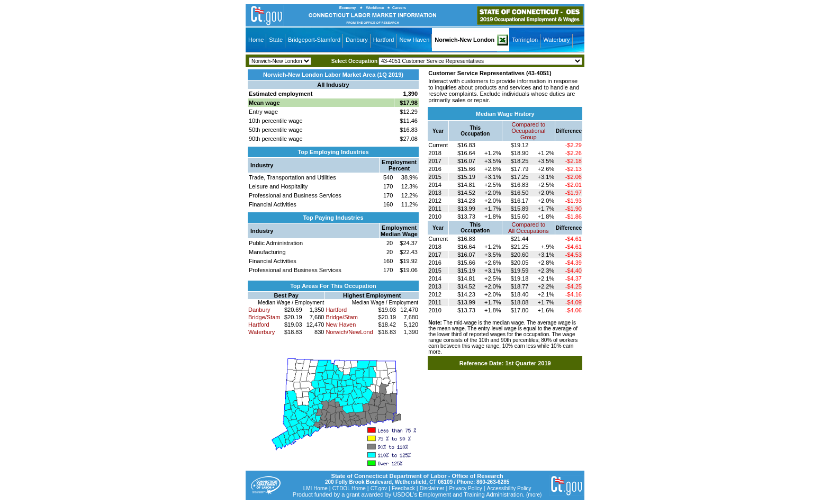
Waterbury (556, 40)
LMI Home (315, 488)
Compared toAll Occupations (528, 228)
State (276, 40)
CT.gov (379, 488)
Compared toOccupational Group (528, 131)
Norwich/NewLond (349, 332)
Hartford (384, 40)
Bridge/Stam (264, 317)
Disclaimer (432, 488)
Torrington (525, 40)
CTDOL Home (349, 488)
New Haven (414, 40)
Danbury (357, 40)
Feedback (403, 488)
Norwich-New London (464, 40)
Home (256, 40)
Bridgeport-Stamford (314, 40)
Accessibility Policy (509, 488)
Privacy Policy (465, 488)
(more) (534, 495)
